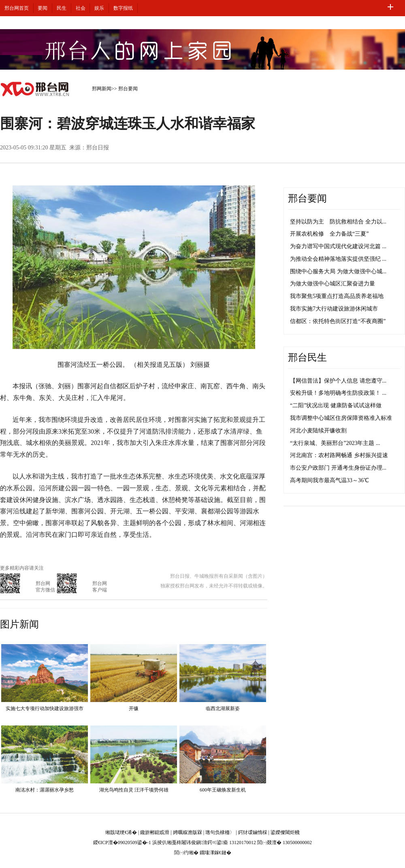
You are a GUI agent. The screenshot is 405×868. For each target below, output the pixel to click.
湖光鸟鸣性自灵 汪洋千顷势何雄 (134, 790)
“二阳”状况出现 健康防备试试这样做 (336, 405)
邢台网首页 (17, 8)
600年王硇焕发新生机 (223, 790)
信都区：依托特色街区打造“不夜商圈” (338, 321)
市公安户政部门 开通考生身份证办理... (338, 468)
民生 (62, 8)
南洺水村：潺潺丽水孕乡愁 (45, 790)
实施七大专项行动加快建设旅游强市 (45, 708)
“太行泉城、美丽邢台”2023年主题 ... (335, 443)
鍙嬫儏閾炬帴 (285, 832)
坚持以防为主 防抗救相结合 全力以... (338, 222)
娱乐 (99, 8)
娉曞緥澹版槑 (188, 832)
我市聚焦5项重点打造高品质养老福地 (337, 296)
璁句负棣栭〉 (220, 832)
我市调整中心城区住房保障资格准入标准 (341, 418)
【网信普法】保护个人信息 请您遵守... (338, 381)
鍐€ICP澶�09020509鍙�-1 (122, 842)
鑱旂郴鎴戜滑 (155, 832)
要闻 (43, 8)
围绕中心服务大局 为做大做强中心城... (338, 271)
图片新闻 (19, 624)
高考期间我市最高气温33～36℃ (329, 480)
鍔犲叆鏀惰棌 (253, 832)
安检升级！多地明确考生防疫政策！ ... (338, 393)
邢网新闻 (102, 89)
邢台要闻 (128, 89)
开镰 (134, 708)
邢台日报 (98, 148)
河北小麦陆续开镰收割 (318, 431)
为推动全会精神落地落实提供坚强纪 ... (338, 259)
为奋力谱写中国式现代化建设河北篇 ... (338, 246)
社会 (81, 8)
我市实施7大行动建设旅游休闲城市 (334, 309)
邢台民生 (307, 357)
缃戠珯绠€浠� (121, 832)
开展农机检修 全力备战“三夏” (329, 234)
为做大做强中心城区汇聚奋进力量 (333, 284)
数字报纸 (123, 8)
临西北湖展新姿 (223, 708)
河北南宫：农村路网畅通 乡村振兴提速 (339, 455)
